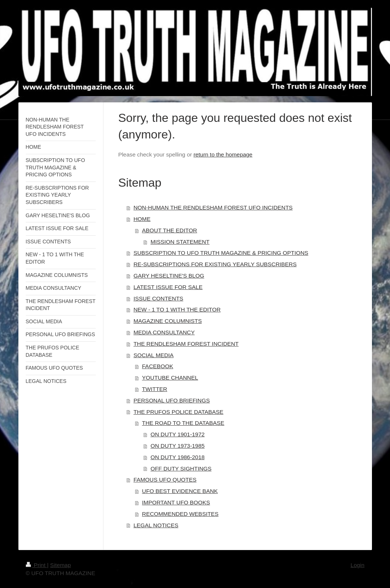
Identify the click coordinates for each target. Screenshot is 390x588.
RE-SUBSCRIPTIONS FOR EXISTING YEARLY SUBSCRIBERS (215, 264)
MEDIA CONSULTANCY (164, 332)
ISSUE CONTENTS (158, 298)
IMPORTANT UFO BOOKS (176, 502)
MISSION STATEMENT (180, 242)
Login (358, 565)
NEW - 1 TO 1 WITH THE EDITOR (177, 309)
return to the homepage (223, 154)
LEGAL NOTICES (156, 525)
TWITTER (155, 389)
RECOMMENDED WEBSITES (180, 514)
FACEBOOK (158, 366)
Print (36, 565)
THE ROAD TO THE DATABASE (183, 423)
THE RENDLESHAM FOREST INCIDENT (186, 344)
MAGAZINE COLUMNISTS (168, 321)
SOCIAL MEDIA (153, 355)
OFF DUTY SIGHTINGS (181, 469)
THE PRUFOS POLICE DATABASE (178, 412)
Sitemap (60, 565)
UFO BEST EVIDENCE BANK (180, 491)
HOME (142, 219)
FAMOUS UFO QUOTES (165, 480)
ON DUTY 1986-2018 (178, 457)
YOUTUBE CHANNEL (170, 378)
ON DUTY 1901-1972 (178, 434)
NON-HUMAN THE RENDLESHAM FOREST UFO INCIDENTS (213, 207)
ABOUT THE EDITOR (170, 230)
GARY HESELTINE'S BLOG (169, 276)
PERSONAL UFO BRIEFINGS (171, 400)
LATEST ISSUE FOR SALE (168, 287)
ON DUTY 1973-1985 (178, 446)
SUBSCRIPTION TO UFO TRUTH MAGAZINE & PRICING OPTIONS (221, 253)
